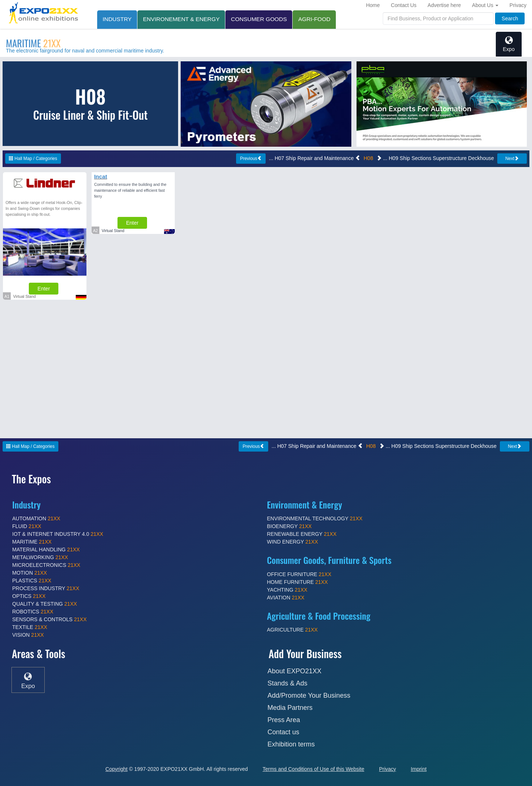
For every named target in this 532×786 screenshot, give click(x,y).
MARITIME (33, 43)
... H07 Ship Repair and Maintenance (315, 158)
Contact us (283, 732)
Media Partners (290, 708)
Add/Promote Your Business (309, 695)
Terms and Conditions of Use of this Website (313, 769)
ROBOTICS (33, 612)
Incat (101, 176)
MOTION (30, 573)
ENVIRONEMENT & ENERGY (181, 19)
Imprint (419, 769)
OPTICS (29, 596)
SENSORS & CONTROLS (50, 619)
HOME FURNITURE (298, 582)
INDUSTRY (117, 19)
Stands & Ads (287, 683)
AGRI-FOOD (315, 19)
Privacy (518, 5)
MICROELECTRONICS (46, 565)
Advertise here (444, 5)
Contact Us (404, 5)
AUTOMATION (36, 518)
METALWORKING (40, 557)
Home (373, 5)
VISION (28, 635)
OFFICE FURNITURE (299, 574)
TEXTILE (30, 627)
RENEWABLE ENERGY (302, 534)
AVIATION (286, 598)
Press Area (284, 720)
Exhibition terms (291, 744)
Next (512, 159)
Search (510, 18)
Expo (509, 44)
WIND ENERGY (293, 542)
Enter (44, 289)
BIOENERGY (289, 526)
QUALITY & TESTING (45, 604)
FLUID (27, 526)
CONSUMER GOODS (259, 19)
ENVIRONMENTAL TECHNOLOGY (315, 518)
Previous (251, 159)
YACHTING (287, 590)
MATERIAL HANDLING (46, 549)
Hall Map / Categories (33, 159)
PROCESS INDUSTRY (46, 588)
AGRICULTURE (292, 630)
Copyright (116, 769)
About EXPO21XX (294, 671)
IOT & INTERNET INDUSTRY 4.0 (58, 534)
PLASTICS (32, 581)
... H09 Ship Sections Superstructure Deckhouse (435, 158)
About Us (485, 5)
